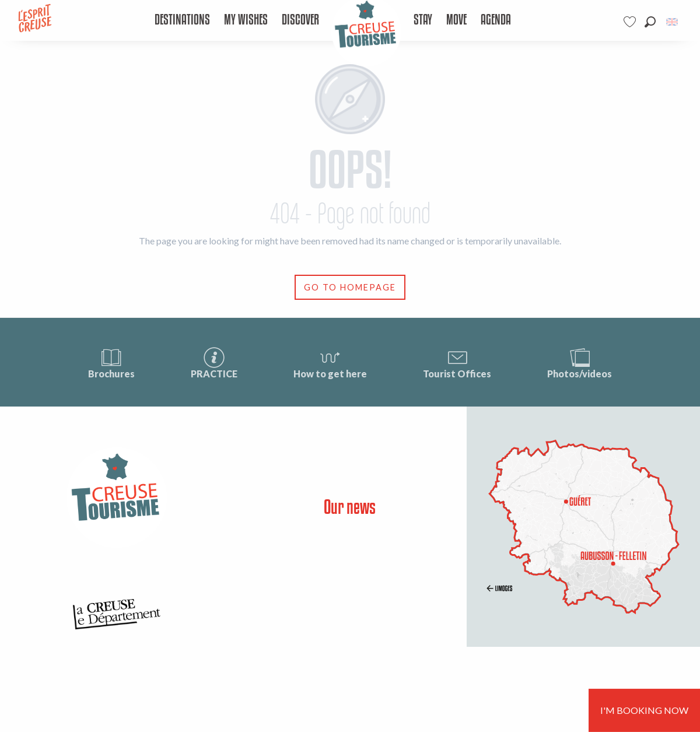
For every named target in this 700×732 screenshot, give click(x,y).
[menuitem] (182, 20)
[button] (650, 22)
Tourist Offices (457, 363)
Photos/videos (580, 363)
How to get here (330, 363)
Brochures (111, 363)
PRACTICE (214, 363)
